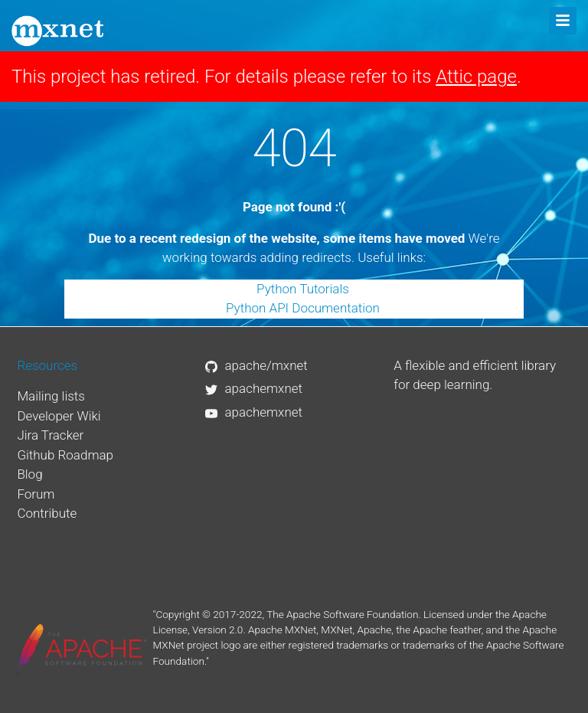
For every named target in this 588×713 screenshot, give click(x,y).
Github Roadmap (65, 455)
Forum (36, 494)
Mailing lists (51, 396)
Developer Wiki (59, 416)
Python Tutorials (303, 289)
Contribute (47, 513)
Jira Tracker (50, 435)
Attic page (476, 77)
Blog (29, 474)
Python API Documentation (303, 308)
